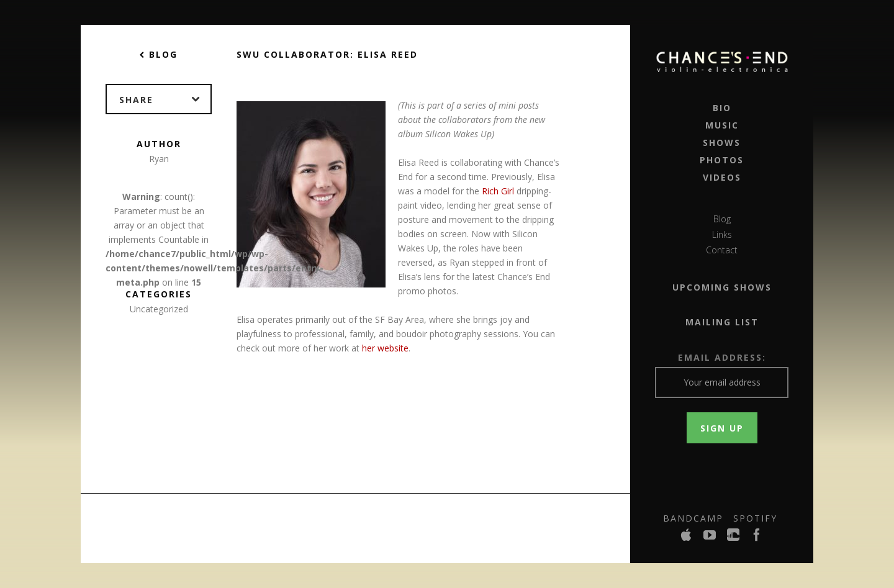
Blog (722, 219)
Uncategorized (159, 309)
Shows (722, 142)
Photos (722, 160)
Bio (722, 108)
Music (722, 125)
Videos (722, 177)
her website (385, 348)
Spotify (755, 518)
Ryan (159, 159)
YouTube (710, 538)
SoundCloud (734, 538)
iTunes (687, 538)
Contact (722, 250)
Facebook (757, 538)
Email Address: (722, 357)
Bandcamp (693, 518)
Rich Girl (498, 191)
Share (165, 99)
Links (722, 234)
